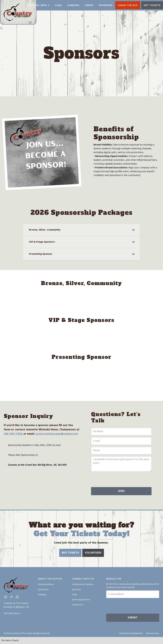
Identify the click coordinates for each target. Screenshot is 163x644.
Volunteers (93, 553)
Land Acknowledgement (131, 633)
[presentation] (115, 480)
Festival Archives (46, 584)
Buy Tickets (70, 553)
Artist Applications (81, 600)
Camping (73, 5)
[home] (18, 12)
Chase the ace (128, 5)
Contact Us (77, 605)
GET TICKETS (152, 5)
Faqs (59, 5)
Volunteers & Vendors (83, 584)
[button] (39, 5)
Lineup (89, 5)
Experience (43, 590)
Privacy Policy (153, 633)
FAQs (75, 595)
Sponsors (106, 5)
